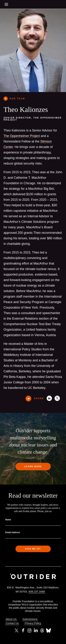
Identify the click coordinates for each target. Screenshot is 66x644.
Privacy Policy (33, 623)
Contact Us (12, 623)
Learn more (33, 467)
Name (8, 520)
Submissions (30, 619)
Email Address (13, 532)
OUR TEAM (17, 99)
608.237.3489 (37, 592)
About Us (11, 619)
